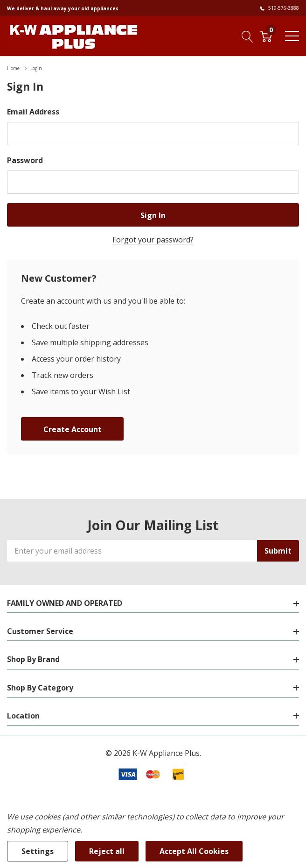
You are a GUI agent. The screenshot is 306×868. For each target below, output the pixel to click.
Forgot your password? (153, 240)
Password (25, 160)
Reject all (107, 851)
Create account (73, 429)
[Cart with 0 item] (266, 36)
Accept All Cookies (194, 851)
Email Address (33, 112)
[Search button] (247, 36)
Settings (38, 851)
